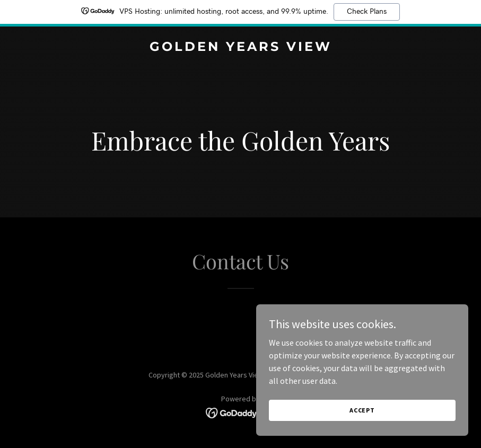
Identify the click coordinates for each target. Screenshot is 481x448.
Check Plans (367, 12)
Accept (362, 432)
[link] (241, 48)
